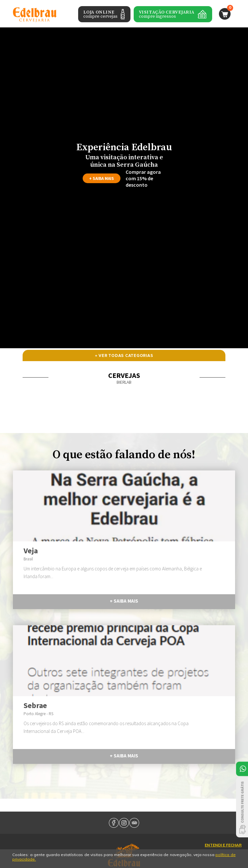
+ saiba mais (102, 178)
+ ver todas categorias (124, 356)
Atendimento (242, 769)
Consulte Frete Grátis (242, 807)
